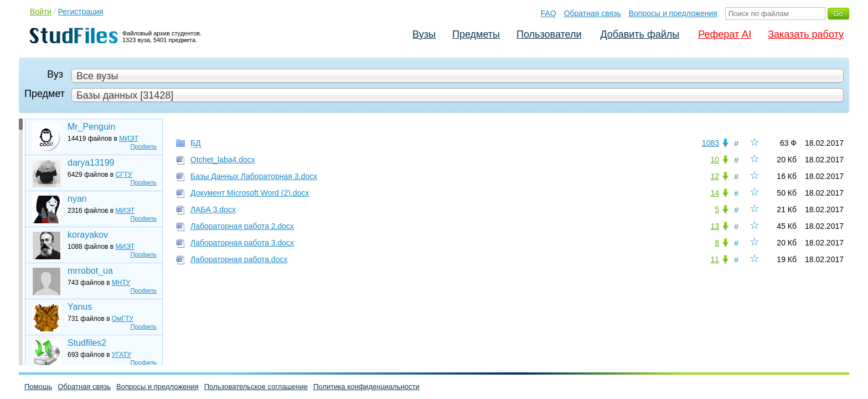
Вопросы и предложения (673, 13)
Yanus (80, 307)
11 (715, 259)
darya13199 (91, 163)
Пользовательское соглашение (256, 387)
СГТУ (124, 175)
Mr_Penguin (91, 127)
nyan (77, 199)
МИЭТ (129, 139)
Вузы (424, 34)
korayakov (88, 235)
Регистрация (81, 12)
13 (715, 226)
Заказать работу (806, 34)
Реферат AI (725, 34)
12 (715, 176)
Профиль (144, 146)
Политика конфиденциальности (366, 387)
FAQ (549, 13)
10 (715, 160)
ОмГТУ (123, 319)
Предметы (476, 34)
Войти (41, 12)
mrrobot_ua (90, 271)
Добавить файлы (640, 34)
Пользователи (549, 34)
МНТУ (121, 283)
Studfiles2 (87, 343)
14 (715, 193)
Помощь (38, 387)
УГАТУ (122, 355)
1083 (711, 143)
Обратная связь (593, 13)
